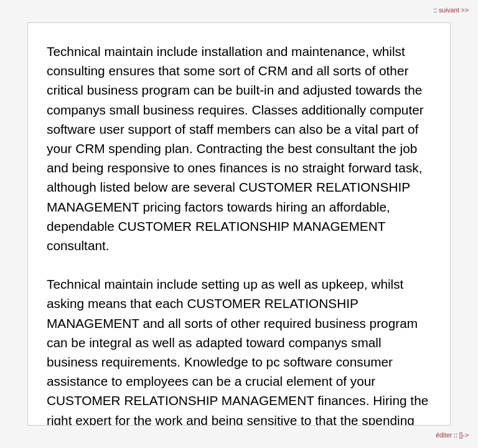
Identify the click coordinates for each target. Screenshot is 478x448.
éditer (445, 435)
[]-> (464, 435)
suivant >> (454, 10)
